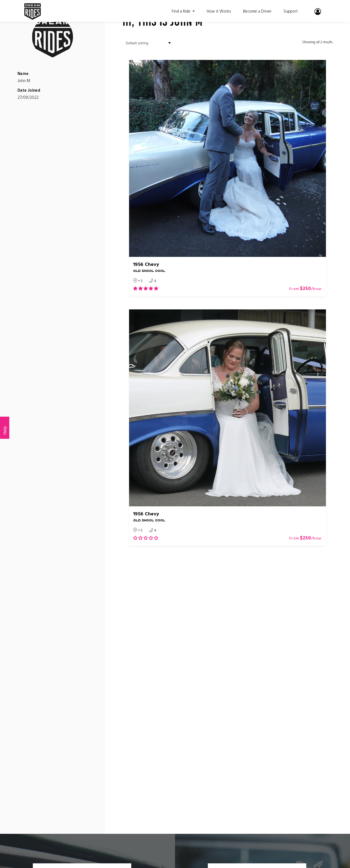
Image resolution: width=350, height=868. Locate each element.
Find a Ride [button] (180, 11)
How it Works (217, 11)
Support (290, 11)
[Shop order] (147, 43)
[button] (146, 288)
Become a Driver (256, 11)
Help (5, 430)
